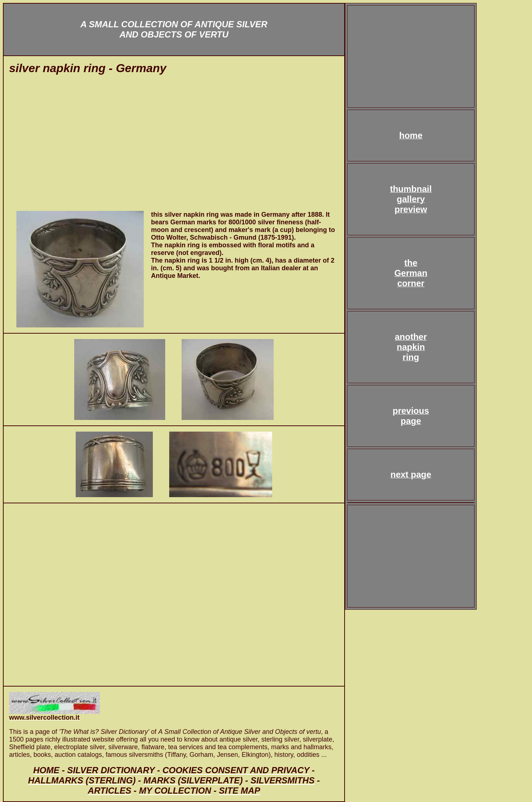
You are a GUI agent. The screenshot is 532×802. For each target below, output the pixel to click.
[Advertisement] (174, 147)
